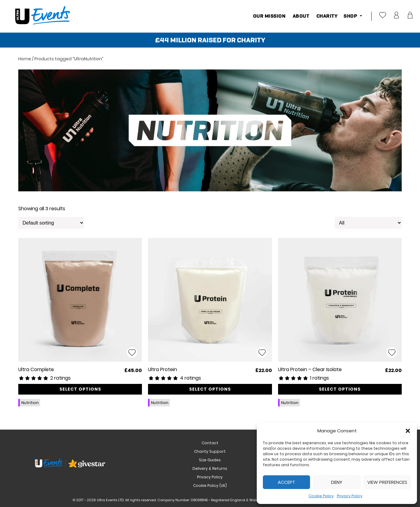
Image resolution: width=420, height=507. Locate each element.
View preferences (387, 482)
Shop (351, 16)
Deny (337, 482)
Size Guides (210, 460)
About (300, 16)
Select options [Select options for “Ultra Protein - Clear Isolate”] (340, 389)
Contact (210, 443)
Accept (286, 482)
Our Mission (269, 16)
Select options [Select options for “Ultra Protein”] (210, 389)
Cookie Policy (321, 496)
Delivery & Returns (210, 468)
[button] (408, 431)
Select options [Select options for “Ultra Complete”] (80, 389)
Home (25, 59)
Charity (326, 16)
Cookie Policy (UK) (210, 486)
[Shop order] (51, 223)
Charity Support (210, 451)
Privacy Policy (350, 496)
